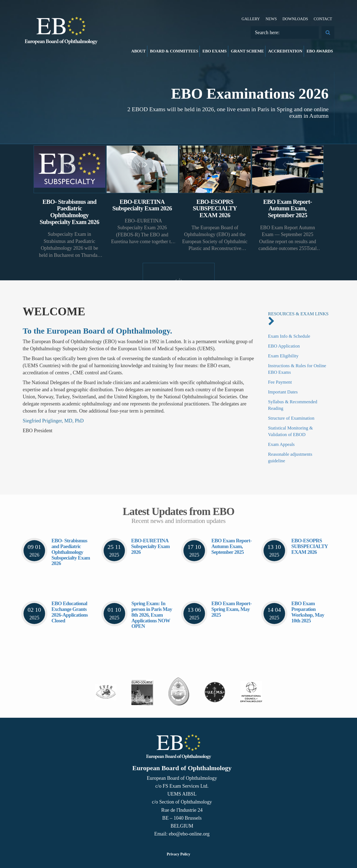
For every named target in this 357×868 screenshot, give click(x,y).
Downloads (295, 19)
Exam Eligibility (283, 356)
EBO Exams (215, 51)
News (271, 19)
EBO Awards (320, 51)
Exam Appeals (281, 444)
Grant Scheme (247, 51)
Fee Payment (280, 382)
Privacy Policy (178, 854)
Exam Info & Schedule (289, 336)
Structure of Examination (291, 418)
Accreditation (285, 51)
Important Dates (283, 392)
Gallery (251, 19)
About (138, 51)
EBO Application (284, 346)
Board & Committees (174, 51)
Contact (323, 19)
